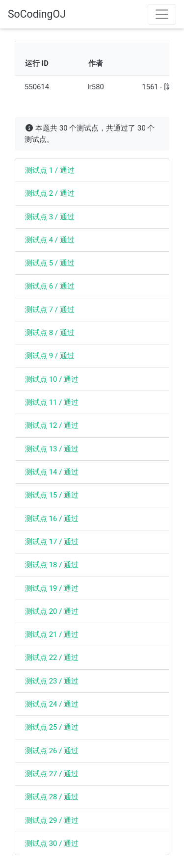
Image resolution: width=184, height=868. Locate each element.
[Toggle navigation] (162, 14)
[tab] (92, 170)
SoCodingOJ (37, 14)
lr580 (96, 87)
